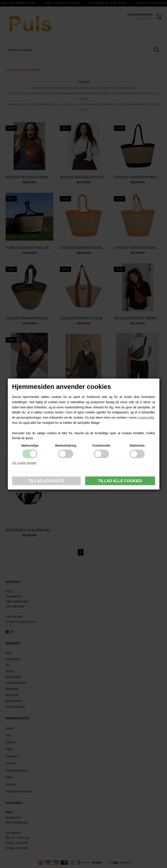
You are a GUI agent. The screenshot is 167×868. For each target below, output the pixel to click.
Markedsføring (66, 446)
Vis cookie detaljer (24, 463)
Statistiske (137, 446)
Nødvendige (30, 446)
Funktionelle (101, 446)
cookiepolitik (146, 417)
